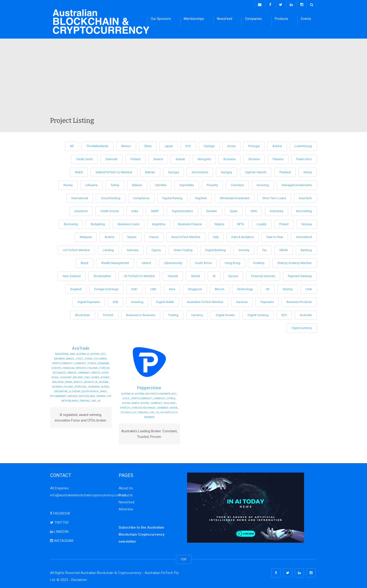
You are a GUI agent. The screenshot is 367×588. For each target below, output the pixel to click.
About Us (126, 487)
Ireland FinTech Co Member (114, 171)
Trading (173, 314)
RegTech (201, 197)
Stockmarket (102, 275)
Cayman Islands (256, 171)
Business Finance (190, 223)
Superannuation (182, 210)
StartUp (288, 288)
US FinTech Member (76, 249)
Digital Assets (225, 314)
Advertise (126, 508)
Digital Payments (89, 301)
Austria (109, 236)
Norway (307, 223)
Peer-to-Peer (275, 236)
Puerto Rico (304, 158)
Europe (233, 275)
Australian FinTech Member (205, 301)
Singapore (195, 288)
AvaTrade (81, 347)
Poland (284, 223)
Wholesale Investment (235, 197)
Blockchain (83, 314)
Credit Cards (84, 158)
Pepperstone (149, 387)
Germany (133, 249)
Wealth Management (115, 262)
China (148, 145)
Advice (277, 145)
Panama (278, 158)
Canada (173, 275)
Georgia (173, 171)
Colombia (237, 184)
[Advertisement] (183, 80)
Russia (68, 184)
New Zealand (72, 275)
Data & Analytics (243, 236)
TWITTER (59, 521)
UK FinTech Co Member (139, 275)
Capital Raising (172, 197)
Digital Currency (258, 314)
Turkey (115, 184)
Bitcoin (220, 288)
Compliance (141, 197)
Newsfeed (225, 19)
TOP (184, 558)
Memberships (194, 19)
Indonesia (277, 210)
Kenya (308, 171)
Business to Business (141, 314)
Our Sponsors (161, 19)
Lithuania (92, 184)
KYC (188, 145)
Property (212, 184)
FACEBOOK (60, 512)
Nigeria (219, 223)
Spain (234, 210)
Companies (253, 19)
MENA (284, 249)
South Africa (203, 262)
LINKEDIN (59, 530)
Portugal (254, 145)
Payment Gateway (300, 275)
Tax (264, 249)
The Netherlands (97, 145)
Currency (197, 314)
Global (195, 275)
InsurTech (305, 197)
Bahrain (150, 171)
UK (268, 288)
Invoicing (263, 184)
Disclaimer (79, 579)
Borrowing (71, 223)
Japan (169, 145)
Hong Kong (232, 262)
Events (306, 19)
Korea (231, 145)
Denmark (112, 158)
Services (242, 301)
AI (214, 275)
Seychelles (187, 184)
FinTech (108, 314)
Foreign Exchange (106, 288)
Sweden (211, 210)
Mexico (126, 145)
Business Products (299, 301)
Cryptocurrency (302, 327)
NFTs (240, 223)
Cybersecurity (173, 262)
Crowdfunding (111, 197)
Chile (254, 210)
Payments (267, 301)
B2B (116, 301)
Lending (108, 249)
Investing (137, 301)
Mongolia (204, 158)
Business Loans (128, 223)
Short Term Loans (274, 197)
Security (244, 249)
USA (309, 288)
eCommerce (200, 171)
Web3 (79, 171)
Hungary (227, 171)
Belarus (137, 184)
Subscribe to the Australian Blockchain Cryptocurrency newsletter (142, 533)
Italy (216, 236)
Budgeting (98, 223)
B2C (284, 314)
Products (281, 19)
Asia (172, 288)
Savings (209, 145)
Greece (158, 158)
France (154, 236)
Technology (245, 288)
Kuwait (180, 158)
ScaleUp (259, 262)
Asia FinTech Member (186, 236)
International (80, 197)
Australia (306, 314)
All (72, 145)
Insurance (81, 210)
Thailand (285, 171)
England (76, 288)
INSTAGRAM (62, 540)
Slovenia (254, 158)
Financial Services (263, 275)
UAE (153, 288)
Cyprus (156, 249)
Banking (306, 249)
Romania (229, 158)
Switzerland (304, 236)
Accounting (304, 210)
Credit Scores (110, 210)
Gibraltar (161, 184)
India (135, 210)
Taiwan (132, 236)
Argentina (159, 223)
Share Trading (183, 249)
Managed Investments (297, 184)
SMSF (155, 210)
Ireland (146, 262)
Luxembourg (303, 145)
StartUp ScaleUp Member (295, 262)
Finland (136, 158)
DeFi (134, 288)
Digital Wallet (165, 301)
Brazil (84, 262)
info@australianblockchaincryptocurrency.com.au (88, 494)
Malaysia (86, 236)
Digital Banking (215, 249)
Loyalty (262, 223)
